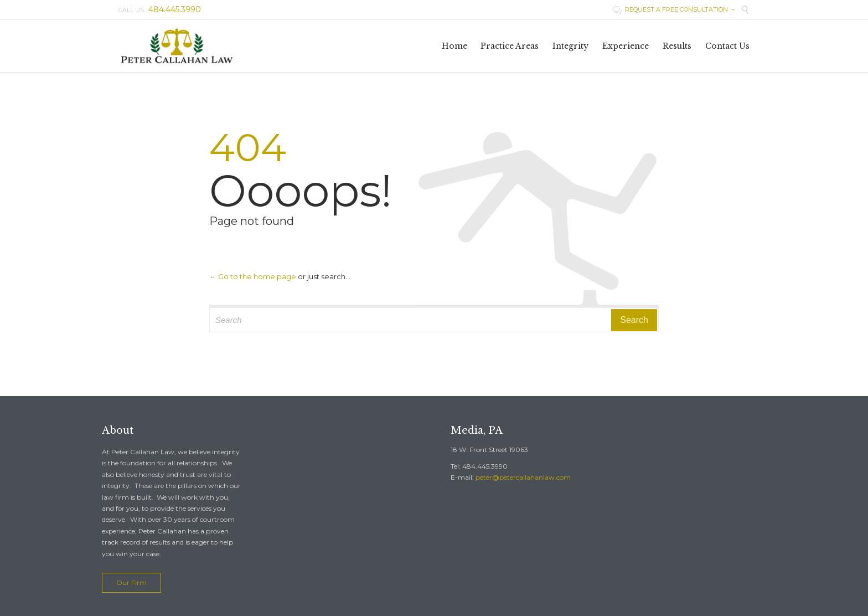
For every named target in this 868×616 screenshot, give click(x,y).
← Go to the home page (253, 276)
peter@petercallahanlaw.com (523, 477)
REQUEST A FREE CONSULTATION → (674, 9)
